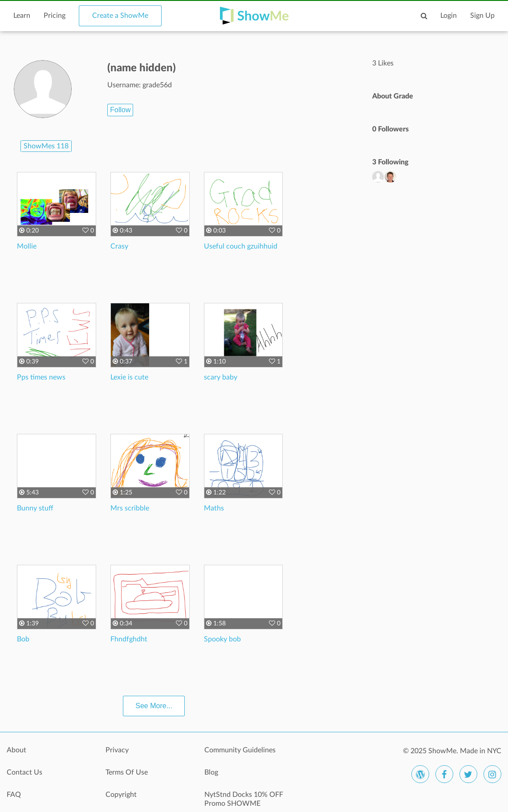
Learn (22, 16)
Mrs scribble (130, 508)
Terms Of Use (127, 772)
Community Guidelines (240, 750)
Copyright (121, 795)
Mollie (27, 246)
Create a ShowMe (120, 16)
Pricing (55, 16)
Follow (120, 110)
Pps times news (41, 377)
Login (449, 16)
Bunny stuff (35, 508)
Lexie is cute (129, 377)
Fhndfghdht (129, 639)
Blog (211, 772)
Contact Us (24, 772)
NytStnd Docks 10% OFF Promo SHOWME (244, 799)
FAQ (14, 795)
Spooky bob (222, 639)
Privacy (117, 750)
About (16, 750)
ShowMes (46, 146)
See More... (154, 706)
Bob (23, 639)
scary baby (221, 377)
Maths (214, 508)
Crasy (119, 246)
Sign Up (482, 16)
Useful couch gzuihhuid (241, 246)
